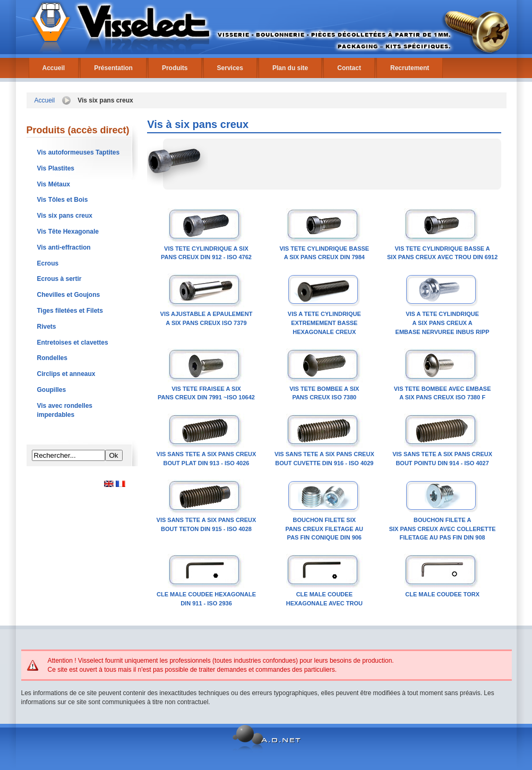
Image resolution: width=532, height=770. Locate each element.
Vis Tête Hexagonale (68, 232)
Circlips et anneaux (66, 374)
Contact (349, 68)
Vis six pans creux (65, 216)
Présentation (113, 68)
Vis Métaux (54, 184)
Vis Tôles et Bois (63, 200)
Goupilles (52, 390)
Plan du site (290, 68)
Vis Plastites (56, 168)
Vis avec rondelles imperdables (65, 410)
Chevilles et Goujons (69, 295)
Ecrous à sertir (59, 279)
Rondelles (52, 358)
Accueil (54, 68)
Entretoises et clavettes (73, 343)
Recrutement (410, 68)
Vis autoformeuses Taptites (79, 152)
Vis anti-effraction (64, 247)
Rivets (47, 327)
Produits (175, 68)
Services (230, 68)
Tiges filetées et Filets (70, 311)
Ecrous (48, 263)
